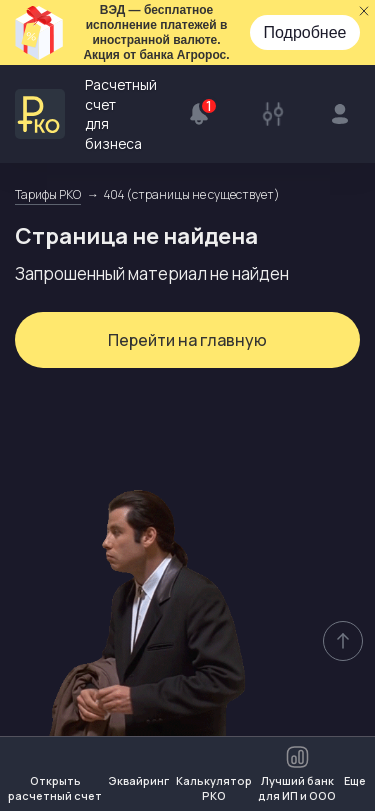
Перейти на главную (187, 342)
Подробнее (305, 32)
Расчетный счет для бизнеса (86, 114)
